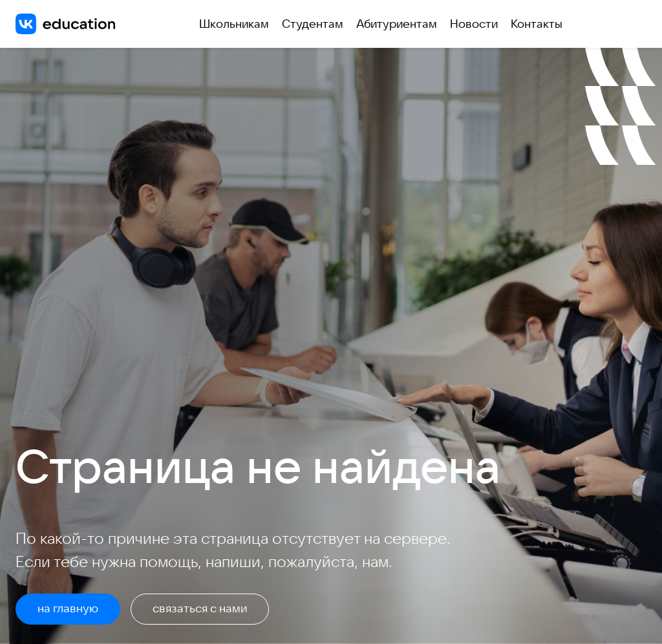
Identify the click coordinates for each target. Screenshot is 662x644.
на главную (68, 608)
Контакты (537, 24)
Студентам (313, 24)
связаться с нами (200, 608)
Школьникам (234, 24)
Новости (474, 24)
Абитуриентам (397, 24)
